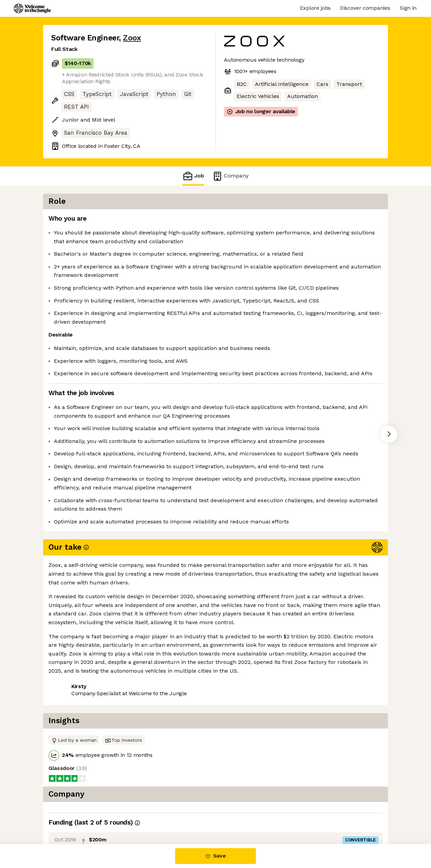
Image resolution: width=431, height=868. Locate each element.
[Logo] (32, 8)
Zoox (132, 38)
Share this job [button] (70, 720)
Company (230, 176)
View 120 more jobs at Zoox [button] (135, 720)
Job (193, 176)
